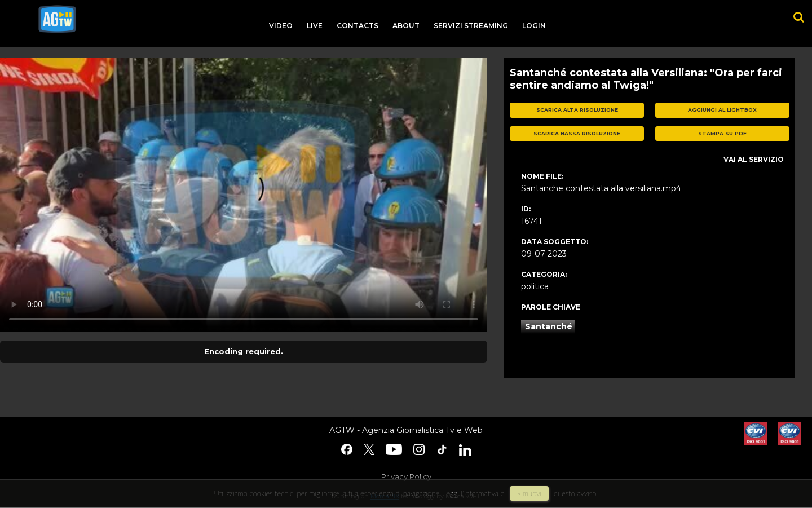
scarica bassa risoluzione (577, 133)
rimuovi (529, 493)
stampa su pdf (722, 133)
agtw (57, 19)
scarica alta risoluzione (577, 110)
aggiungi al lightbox (722, 110)
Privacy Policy (406, 476)
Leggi (451, 493)
